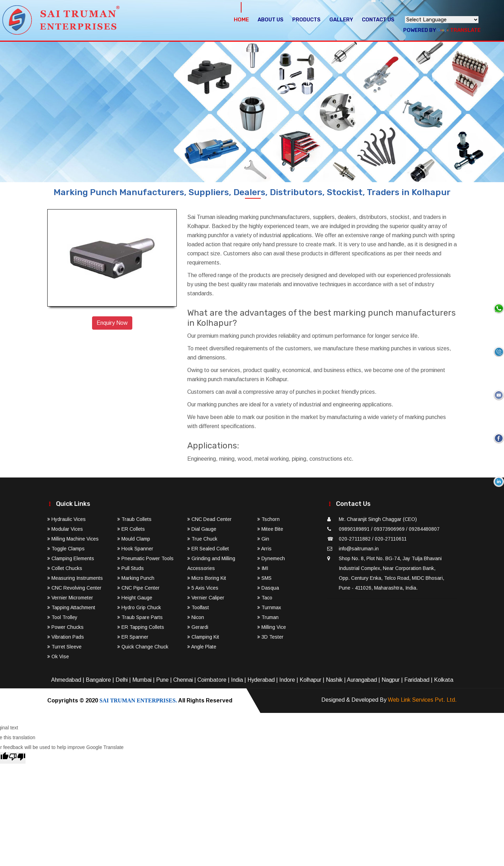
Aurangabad (362, 680)
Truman (268, 617)
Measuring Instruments (75, 578)
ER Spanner (133, 637)
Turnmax (269, 607)
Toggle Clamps (66, 549)
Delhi (122, 680)
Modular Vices (65, 529)
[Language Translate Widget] (442, 20)
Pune (162, 680)
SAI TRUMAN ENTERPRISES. (138, 700)
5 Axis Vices (203, 588)
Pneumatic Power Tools (145, 558)
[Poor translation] (17, 758)
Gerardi (198, 627)
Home (241, 20)
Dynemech (271, 558)
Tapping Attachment (71, 607)
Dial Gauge (202, 529)
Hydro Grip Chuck (139, 607)
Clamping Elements (71, 558)
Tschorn (268, 519)
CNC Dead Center (209, 519)
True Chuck (202, 539)
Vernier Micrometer (70, 598)
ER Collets (131, 529)
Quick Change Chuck (143, 647)
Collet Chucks (65, 568)
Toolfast (198, 607)
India (237, 680)
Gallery (341, 20)
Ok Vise (58, 657)
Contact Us (378, 20)
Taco (265, 598)
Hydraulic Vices (66, 519)
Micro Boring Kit (207, 578)
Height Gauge (135, 598)
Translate (459, 30)
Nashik (334, 680)
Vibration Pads (66, 637)
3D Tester (270, 637)
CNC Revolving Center (74, 588)
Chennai (183, 680)
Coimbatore (212, 680)
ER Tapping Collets (141, 627)
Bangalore (98, 680)
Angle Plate (202, 647)
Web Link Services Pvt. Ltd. (422, 700)
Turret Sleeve (64, 647)
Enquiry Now (112, 323)
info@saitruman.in (359, 549)
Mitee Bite (270, 529)
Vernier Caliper (206, 598)
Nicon (196, 617)
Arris (264, 549)
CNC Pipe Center (138, 588)
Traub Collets (134, 519)
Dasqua (268, 588)
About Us (271, 20)
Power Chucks (65, 627)
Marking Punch (136, 578)
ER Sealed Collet (208, 549)
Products (306, 20)
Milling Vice (272, 627)
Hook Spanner (135, 549)
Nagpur (391, 680)
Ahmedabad (66, 680)
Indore (287, 680)
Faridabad (417, 680)
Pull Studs (131, 568)
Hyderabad (261, 680)
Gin (263, 539)
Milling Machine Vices (73, 539)
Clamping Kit (203, 637)
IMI (263, 568)
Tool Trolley (62, 617)
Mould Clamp (134, 539)
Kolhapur (310, 680)
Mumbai (142, 680)
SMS (264, 578)
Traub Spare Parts (140, 617)
